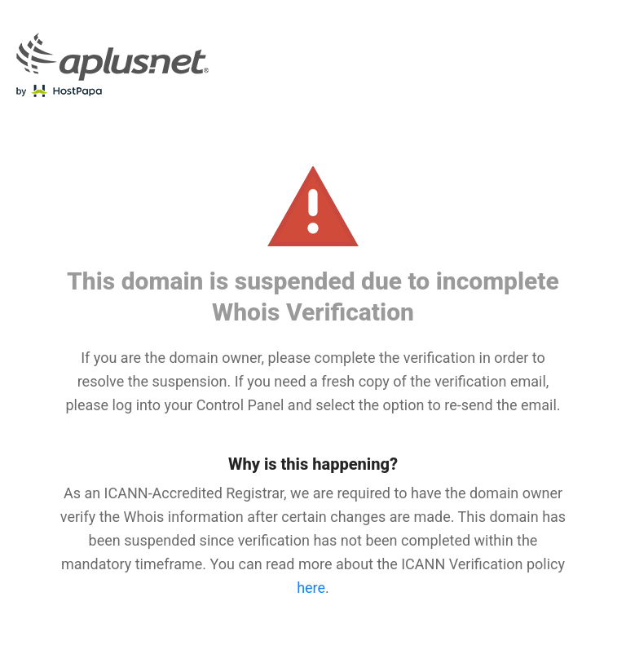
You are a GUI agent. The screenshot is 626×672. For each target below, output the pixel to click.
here (311, 588)
